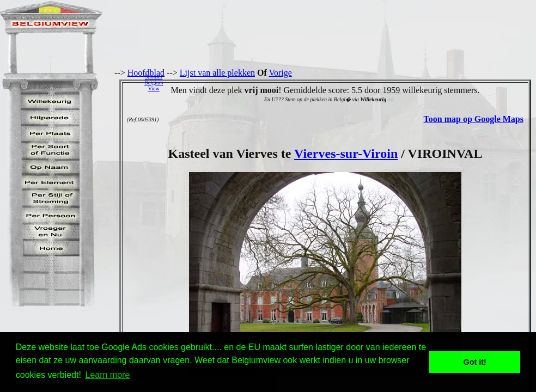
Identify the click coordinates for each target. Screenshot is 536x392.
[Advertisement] (352, 82)
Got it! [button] (475, 362)
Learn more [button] (108, 375)
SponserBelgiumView (154, 82)
